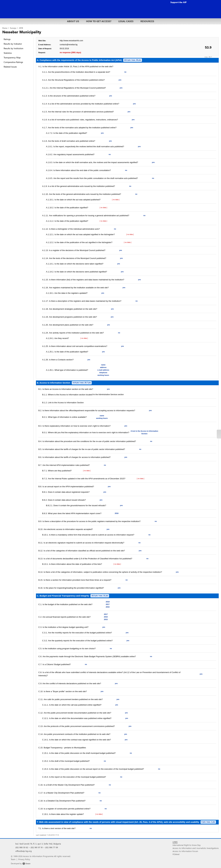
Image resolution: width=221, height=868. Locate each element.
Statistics (8, 53)
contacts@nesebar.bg (69, 45)
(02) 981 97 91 (37, 847)
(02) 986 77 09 (52, 847)
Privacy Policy (24, 859)
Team (13, 859)
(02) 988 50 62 (22, 847)
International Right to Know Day (187, 845)
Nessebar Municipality (22, 32)
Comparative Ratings (13, 62)
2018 (21, 28)
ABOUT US (73, 21)
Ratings (7, 39)
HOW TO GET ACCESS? (99, 21)
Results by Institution (13, 48)
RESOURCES (147, 21)
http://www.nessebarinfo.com (71, 41)
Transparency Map (12, 57)
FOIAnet (176, 854)
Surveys (13, 28)
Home (5, 28)
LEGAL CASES (126, 21)
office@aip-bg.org (24, 851)
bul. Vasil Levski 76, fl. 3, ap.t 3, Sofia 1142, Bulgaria (38, 844)
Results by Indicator (13, 44)
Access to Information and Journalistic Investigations (196, 848)
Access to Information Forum (185, 851)
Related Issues (10, 67)
